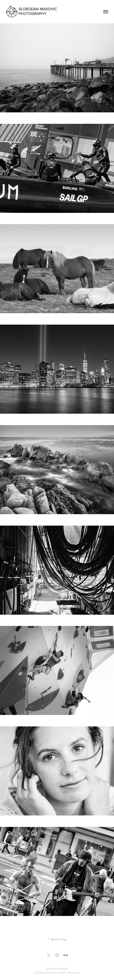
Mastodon (74, 973)
